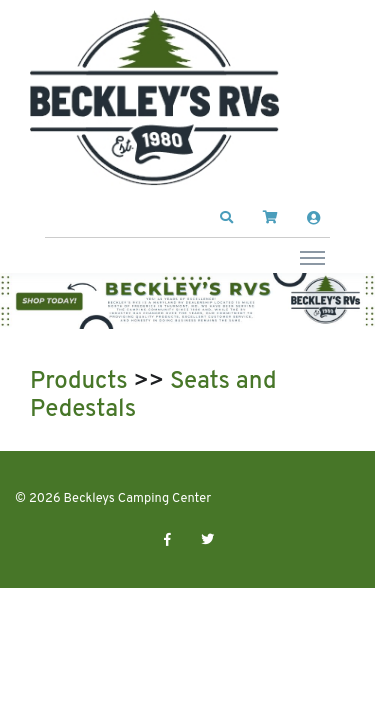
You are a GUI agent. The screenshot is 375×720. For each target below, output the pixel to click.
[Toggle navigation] (312, 257)
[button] (227, 218)
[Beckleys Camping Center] (155, 98)
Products (79, 382)
